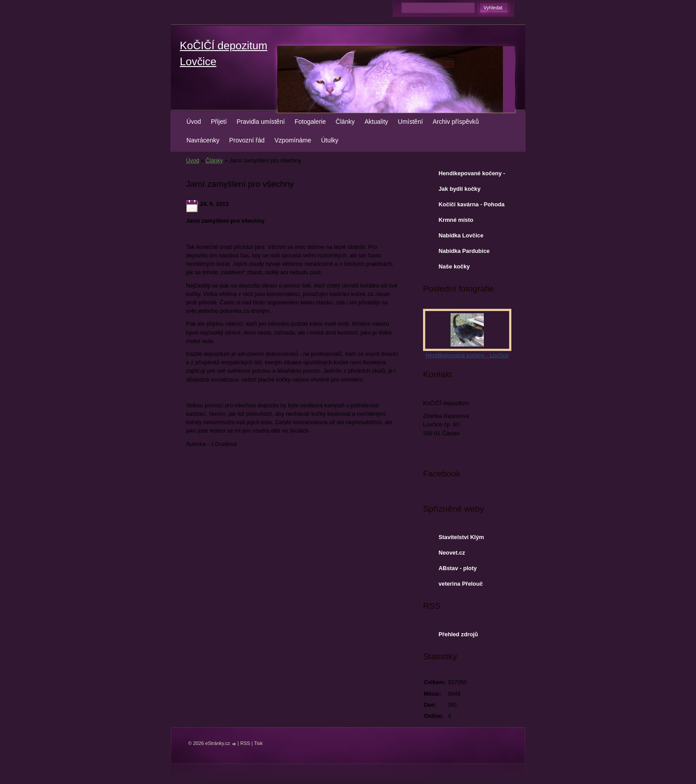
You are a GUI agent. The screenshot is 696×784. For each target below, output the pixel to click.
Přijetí (219, 122)
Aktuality (376, 122)
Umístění (410, 122)
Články (345, 122)
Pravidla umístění (261, 122)
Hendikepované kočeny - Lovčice (472, 175)
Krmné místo (456, 220)
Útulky (330, 140)
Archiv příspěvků (456, 122)
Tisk (258, 743)
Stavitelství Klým (461, 537)
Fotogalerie (310, 122)
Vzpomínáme (293, 140)
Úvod (194, 122)
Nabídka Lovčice (461, 235)
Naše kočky (454, 266)
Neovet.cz (452, 553)
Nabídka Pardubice (464, 251)
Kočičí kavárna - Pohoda (472, 204)
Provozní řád (247, 140)
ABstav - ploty (458, 568)
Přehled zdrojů (458, 634)
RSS (245, 743)
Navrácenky (203, 140)
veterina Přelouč (461, 584)
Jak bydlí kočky (460, 189)
